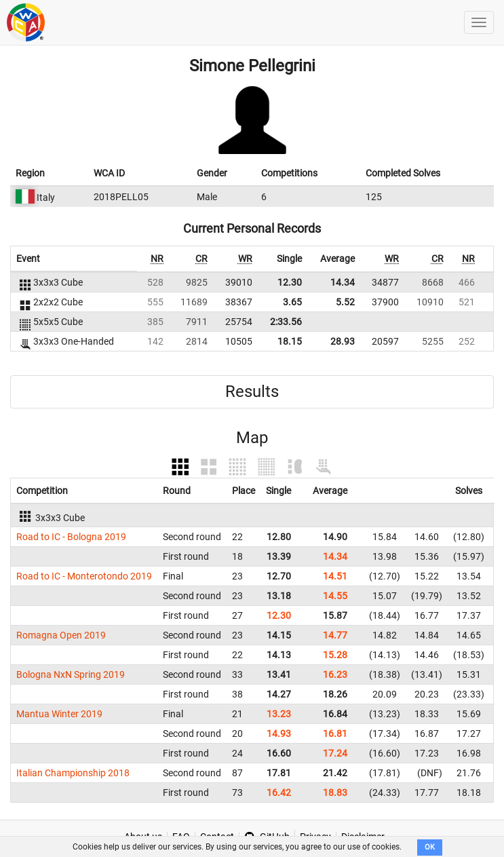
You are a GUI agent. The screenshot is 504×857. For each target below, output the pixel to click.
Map (252, 438)
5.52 (345, 302)
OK (430, 847)
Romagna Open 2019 (61, 635)
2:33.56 (286, 322)
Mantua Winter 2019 (59, 714)
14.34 (343, 282)
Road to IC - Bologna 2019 (71, 537)
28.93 (343, 341)
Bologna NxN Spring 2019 (71, 674)
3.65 (292, 302)
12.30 (290, 282)
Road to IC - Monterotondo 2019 (84, 576)
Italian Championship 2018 (73, 773)
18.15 (290, 341)
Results (252, 392)
